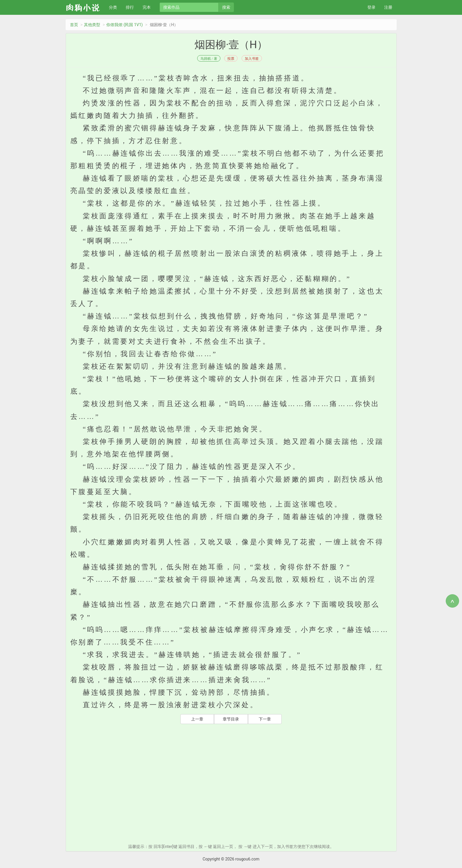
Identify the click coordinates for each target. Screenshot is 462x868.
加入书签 (252, 59)
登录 (371, 7)
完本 (147, 7)
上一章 (197, 719)
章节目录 (231, 719)
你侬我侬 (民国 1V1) (124, 25)
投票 (231, 59)
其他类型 (92, 25)
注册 (388, 7)
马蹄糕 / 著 (209, 59)
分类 (113, 7)
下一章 (265, 719)
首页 (74, 25)
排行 (130, 7)
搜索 (226, 7)
